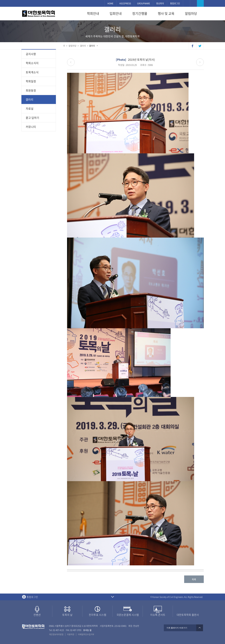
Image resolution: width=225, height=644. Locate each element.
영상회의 (160, 3)
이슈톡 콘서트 (158, 615)
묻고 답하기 (32, 118)
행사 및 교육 (166, 13)
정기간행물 (140, 13)
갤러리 (92, 46)
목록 (194, 579)
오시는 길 (87, 630)
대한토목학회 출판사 (188, 615)
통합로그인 (175, 3)
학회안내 (93, 13)
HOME (110, 3)
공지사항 (31, 54)
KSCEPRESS (125, 3)
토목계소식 (32, 72)
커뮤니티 (31, 127)
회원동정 (31, 90)
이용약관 (71, 634)
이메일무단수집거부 (86, 634)
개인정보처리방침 (56, 634)
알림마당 (191, 13)
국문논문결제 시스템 (128, 615)
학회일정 (31, 81)
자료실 (30, 109)
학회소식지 (32, 63)
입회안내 (116, 13)
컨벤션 (37, 615)
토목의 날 (67, 615)
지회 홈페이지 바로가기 (183, 628)
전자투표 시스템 (98, 615)
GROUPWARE (144, 3)
